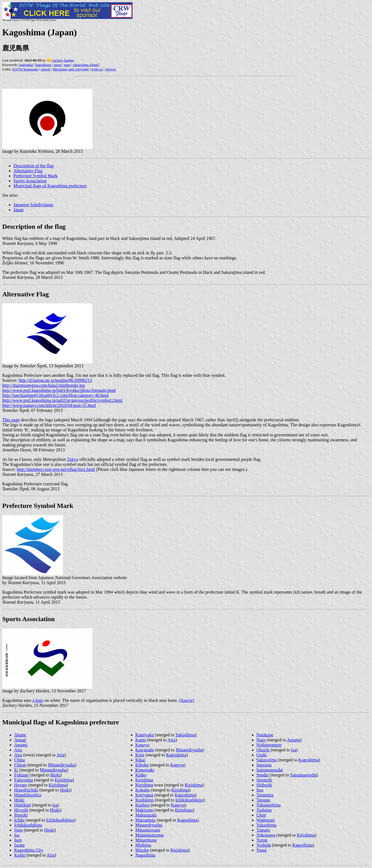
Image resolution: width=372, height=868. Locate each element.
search (46, 69)
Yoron (262, 840)
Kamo (141, 740)
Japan (18, 210)
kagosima (26, 65)
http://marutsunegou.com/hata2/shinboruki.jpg (44, 385)
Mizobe (142, 850)
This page (11, 420)
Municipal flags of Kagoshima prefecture (50, 186)
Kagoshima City (29, 850)
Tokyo (73, 459)
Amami (21, 745)
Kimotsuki (145, 770)
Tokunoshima (269, 805)
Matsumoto (145, 820)
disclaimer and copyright (71, 69)
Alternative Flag (28, 171)
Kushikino (145, 800)
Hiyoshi (21, 810)
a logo (38, 700)
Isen (18, 840)
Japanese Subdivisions (33, 205)
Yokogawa (266, 835)
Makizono (144, 810)
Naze (261, 740)
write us (97, 69)
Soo (260, 790)
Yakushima (185, 735)
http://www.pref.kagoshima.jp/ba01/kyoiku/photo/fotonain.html (59, 390)
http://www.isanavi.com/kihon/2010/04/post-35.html (49, 405)
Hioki (55, 775)
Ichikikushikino (60, 820)
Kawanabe (145, 750)
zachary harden (63, 60)
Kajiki (20, 855)
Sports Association (30, 181)
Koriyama (144, 795)
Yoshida (264, 845)
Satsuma (264, 765)
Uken (261, 815)
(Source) (186, 700)
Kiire (140, 755)
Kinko (141, 775)
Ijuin (18, 830)
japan (58, 65)
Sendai (263, 775)
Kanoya (142, 745)
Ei (16, 770)
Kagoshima (176, 755)
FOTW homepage (25, 69)
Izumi (19, 845)
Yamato (263, 830)
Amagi (20, 740)
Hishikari (23, 805)
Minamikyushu (61, 765)
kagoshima (43, 65)
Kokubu (143, 790)
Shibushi (264, 785)
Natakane (265, 735)
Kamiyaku (145, 735)
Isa (55, 805)
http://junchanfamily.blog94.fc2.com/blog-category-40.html (55, 395)
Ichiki (19, 820)
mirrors (111, 69)
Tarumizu (265, 795)
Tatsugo (263, 800)
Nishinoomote (269, 745)
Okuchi (263, 750)
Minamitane (146, 840)
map (67, 65)
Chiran (20, 765)
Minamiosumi (148, 830)
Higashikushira (28, 795)
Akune (20, 735)
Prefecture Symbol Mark (35, 176)
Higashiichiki (26, 790)
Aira (18, 750)
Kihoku (142, 765)
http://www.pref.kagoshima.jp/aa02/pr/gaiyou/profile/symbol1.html (62, 400)
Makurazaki (146, 815)
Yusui (261, 850)
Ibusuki (21, 815)
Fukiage (21, 775)
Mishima (143, 845)
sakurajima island (85, 65)
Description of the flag (33, 166)
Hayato (21, 785)
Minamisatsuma (150, 835)
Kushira (142, 805)
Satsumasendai (270, 770)
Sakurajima (267, 760)
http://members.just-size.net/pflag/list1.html (56, 469)
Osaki (262, 755)
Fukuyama (24, 780)
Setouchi (264, 780)
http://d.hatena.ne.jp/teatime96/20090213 (55, 380)
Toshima (264, 810)
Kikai (140, 760)
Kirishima (63, 780)
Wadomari (266, 820)
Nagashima (145, 855)
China (19, 760)
